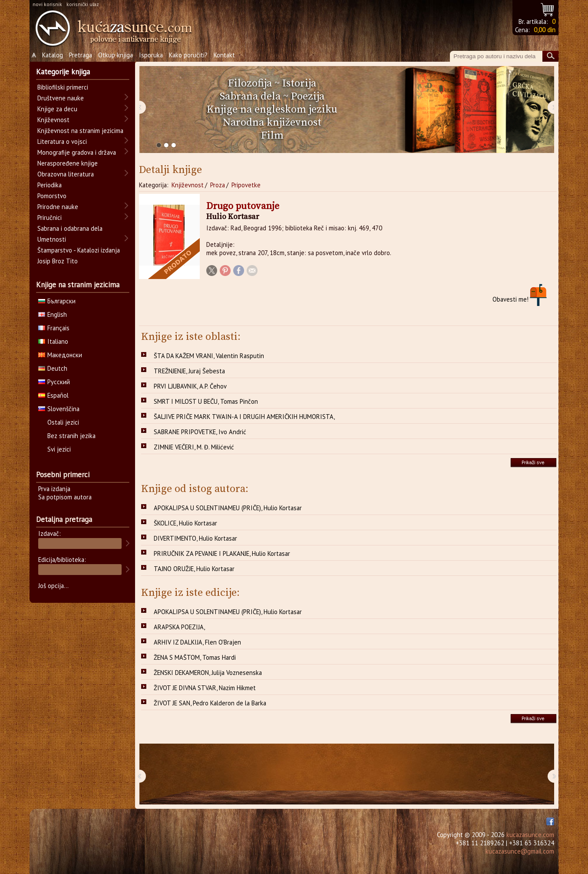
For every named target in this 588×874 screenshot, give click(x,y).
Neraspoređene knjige (68, 163)
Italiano (53, 341)
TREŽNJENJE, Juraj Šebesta (189, 371)
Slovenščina (59, 409)
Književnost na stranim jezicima (80, 131)
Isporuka (151, 55)
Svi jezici (59, 449)
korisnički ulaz (83, 4)
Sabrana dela (250, 96)
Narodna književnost (272, 123)
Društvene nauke (61, 98)
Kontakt (224, 55)
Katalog (53, 55)
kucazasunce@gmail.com (520, 851)
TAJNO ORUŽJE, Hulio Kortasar (194, 569)
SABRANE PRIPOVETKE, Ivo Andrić (200, 432)
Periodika (50, 185)
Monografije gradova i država (77, 152)
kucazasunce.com (530, 835)
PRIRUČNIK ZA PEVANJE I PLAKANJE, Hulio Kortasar (222, 553)
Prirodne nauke (58, 207)
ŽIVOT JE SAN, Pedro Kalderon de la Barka (210, 703)
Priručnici (50, 218)
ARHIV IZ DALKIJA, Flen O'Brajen (197, 642)
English (53, 314)
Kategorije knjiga (63, 72)
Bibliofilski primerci (63, 87)
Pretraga (81, 55)
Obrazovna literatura (66, 174)
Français (54, 328)
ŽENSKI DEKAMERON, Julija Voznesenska (208, 673)
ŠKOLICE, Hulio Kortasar (185, 523)
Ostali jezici (63, 422)
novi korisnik (47, 4)
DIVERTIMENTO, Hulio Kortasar (195, 538)
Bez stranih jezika (71, 436)
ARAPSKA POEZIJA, (179, 627)
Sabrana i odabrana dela (70, 228)
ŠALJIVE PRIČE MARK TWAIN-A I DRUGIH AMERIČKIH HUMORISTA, (244, 417)
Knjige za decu (57, 109)
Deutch (53, 368)
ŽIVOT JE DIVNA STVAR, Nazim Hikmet (205, 688)
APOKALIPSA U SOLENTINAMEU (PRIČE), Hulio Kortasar (228, 508)
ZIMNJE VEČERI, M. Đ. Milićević (194, 447)
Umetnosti (52, 239)
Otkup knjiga (116, 55)
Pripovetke (246, 185)
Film (272, 136)
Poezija (308, 96)
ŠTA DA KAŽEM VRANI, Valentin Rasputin (209, 356)
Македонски (60, 355)
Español (53, 395)
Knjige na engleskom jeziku (272, 110)
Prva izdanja (54, 489)
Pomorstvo (52, 196)
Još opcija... (53, 586)
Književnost (188, 185)
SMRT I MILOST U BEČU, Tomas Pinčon (206, 401)
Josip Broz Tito (58, 261)
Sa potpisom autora (65, 497)
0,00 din (545, 30)
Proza (218, 185)
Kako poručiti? (188, 55)
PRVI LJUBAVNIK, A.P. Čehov (190, 386)
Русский (54, 382)
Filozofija (250, 83)
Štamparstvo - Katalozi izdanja (79, 250)
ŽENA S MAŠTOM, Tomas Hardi (195, 657)
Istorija (299, 83)
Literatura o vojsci (62, 141)
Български (57, 301)
